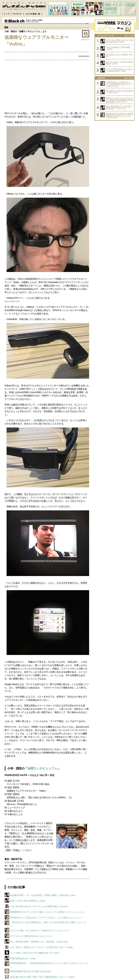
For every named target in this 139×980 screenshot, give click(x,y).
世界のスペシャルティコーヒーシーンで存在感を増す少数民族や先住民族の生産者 (119, 100)
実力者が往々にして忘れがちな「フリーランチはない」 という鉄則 (39, 918)
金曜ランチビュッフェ (43, 768)
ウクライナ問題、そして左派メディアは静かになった (33, 930)
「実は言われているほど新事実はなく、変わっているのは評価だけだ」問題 (42, 922)
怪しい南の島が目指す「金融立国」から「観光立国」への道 (36, 942)
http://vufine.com (12, 301)
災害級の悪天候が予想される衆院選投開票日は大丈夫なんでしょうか (119, 115)
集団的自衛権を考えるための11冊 (25, 971)
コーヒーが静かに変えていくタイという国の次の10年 (119, 70)
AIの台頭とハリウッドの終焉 (117, 54)
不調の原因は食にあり (20, 958)
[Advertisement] (47, 87)
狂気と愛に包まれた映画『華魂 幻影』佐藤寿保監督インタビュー (39, 977)
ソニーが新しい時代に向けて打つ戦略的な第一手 (31, 953)
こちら (23, 850)
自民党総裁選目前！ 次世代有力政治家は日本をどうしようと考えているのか (43, 963)
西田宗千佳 (85, 40)
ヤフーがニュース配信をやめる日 (24, 936)
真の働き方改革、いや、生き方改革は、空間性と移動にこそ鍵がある (40, 895)
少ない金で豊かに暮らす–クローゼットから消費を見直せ (34, 906)
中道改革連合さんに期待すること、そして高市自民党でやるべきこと (119, 83)
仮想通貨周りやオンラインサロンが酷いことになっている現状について (41, 912)
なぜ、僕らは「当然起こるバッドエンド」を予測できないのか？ (38, 947)
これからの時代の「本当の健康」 (119, 47)
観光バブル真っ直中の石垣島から (24, 901)
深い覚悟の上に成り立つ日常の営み (119, 91)
